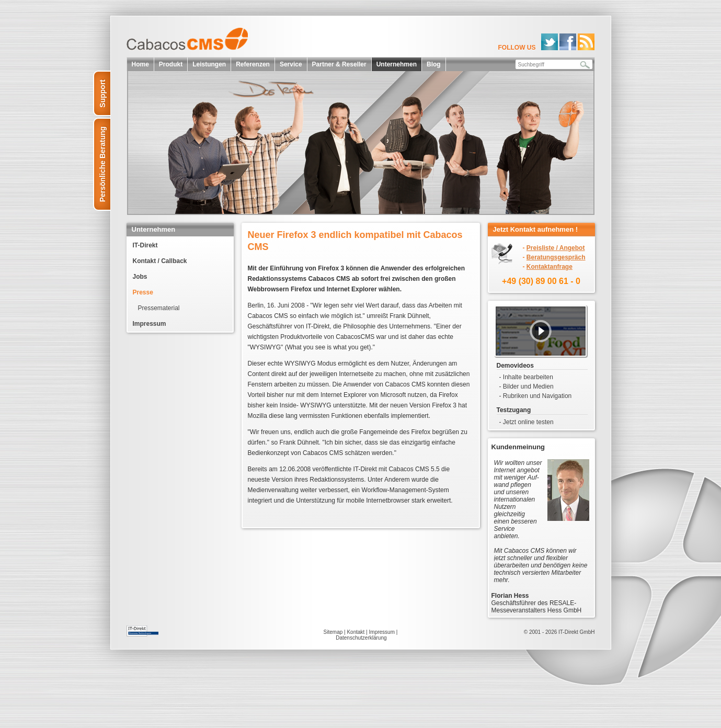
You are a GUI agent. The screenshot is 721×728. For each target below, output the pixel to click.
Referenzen (253, 64)
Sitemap (333, 632)
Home (140, 64)
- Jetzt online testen (527, 422)
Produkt (171, 64)
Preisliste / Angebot (556, 248)
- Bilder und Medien (527, 386)
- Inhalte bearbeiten (526, 377)
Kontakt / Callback (160, 261)
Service (291, 64)
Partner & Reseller (339, 64)
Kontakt (356, 632)
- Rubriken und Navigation (536, 396)
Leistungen (209, 64)
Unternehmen (397, 64)
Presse (143, 292)
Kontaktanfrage (550, 267)
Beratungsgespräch (556, 257)
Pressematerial (159, 308)
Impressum (150, 324)
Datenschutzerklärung (361, 638)
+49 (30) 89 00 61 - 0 (541, 281)
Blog (434, 64)
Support (102, 94)
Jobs (140, 277)
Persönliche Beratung (102, 164)
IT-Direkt (145, 245)
